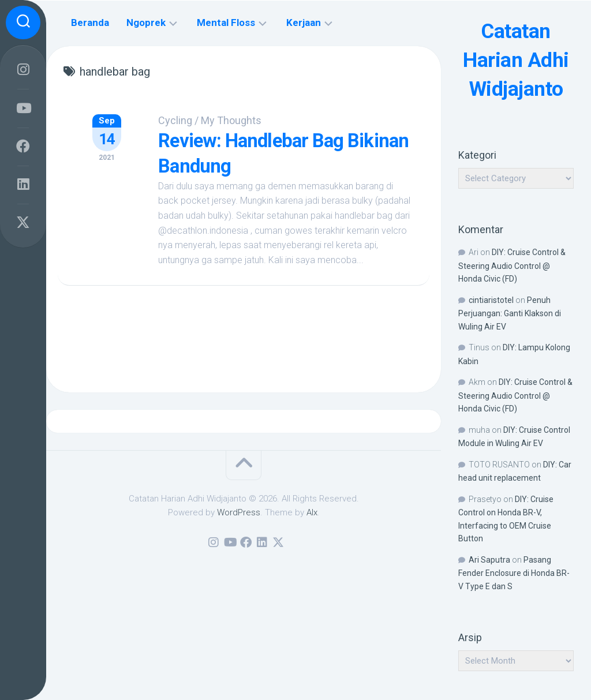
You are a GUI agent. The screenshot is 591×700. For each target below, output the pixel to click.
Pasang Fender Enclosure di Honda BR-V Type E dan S (514, 573)
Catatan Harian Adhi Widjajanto (516, 60)
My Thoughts (235, 120)
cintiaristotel (491, 300)
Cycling (179, 120)
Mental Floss (226, 23)
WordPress (239, 512)
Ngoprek (146, 23)
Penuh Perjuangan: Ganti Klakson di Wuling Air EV (510, 313)
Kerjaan (304, 23)
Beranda (90, 23)
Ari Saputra (489, 560)
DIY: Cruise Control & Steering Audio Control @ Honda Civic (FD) (512, 265)
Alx (312, 512)
